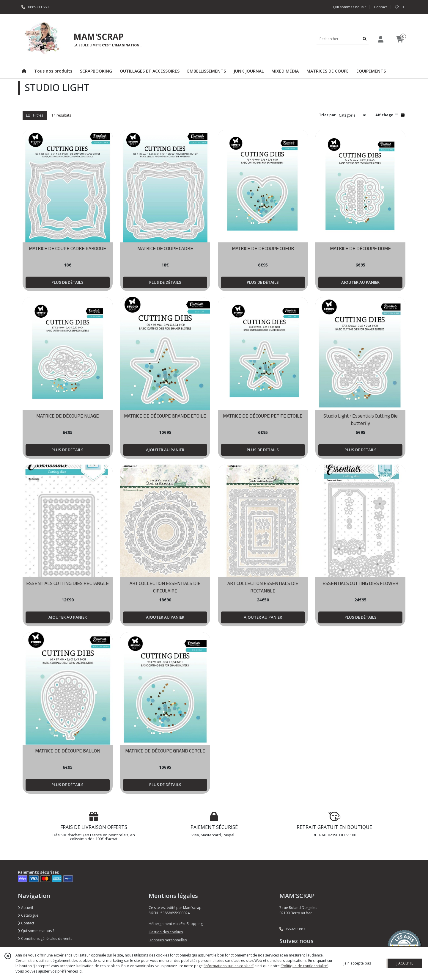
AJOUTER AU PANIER (360, 282)
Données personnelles (168, 940)
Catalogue (28, 915)
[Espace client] (380, 39)
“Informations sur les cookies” (229, 966)
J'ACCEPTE (405, 963)
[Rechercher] (365, 39)
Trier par (327, 115)
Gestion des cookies (166, 932)
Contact (380, 7)
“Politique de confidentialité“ (304, 966)
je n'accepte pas (357, 963)
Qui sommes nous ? (36, 931)
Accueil (25, 908)
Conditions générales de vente (45, 939)
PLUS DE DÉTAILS (67, 282)
